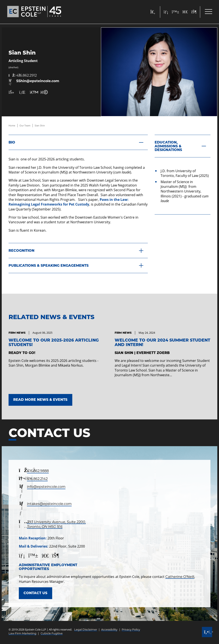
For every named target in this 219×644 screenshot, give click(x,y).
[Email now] (34, 82)
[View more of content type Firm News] (17, 333)
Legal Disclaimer (86, 630)
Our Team (25, 125)
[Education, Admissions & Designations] (183, 146)
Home (12, 125)
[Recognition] (78, 251)
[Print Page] (32, 92)
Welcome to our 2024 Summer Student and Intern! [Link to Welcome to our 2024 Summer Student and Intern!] (162, 342)
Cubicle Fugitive (52, 633)
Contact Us (35, 593)
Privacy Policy (131, 630)
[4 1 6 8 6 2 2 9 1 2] (34, 76)
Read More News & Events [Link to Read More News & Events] (40, 400)
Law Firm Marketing (22, 633)
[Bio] (78, 142)
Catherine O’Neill (180, 577)
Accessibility (109, 630)
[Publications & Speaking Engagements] (78, 266)
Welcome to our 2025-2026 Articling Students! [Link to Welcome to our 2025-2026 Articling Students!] (54, 342)
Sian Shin (40, 125)
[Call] (207, 632)
